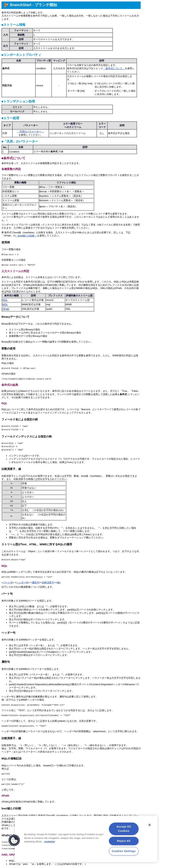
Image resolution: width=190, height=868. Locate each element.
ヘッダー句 (22, 582)
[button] (14, 840)
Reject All (124, 841)
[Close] (150, 825)
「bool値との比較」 (26, 236)
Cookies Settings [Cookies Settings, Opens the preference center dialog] (124, 851)
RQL (5, 300)
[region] (86, 839)
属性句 (36, 582)
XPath (6, 309)
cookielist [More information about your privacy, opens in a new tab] (49, 842)
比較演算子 (48, 582)
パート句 (8, 582)
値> (59, 582)
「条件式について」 (114, 68)
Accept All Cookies (124, 829)
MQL (5, 304)
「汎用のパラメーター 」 (31, 131)
